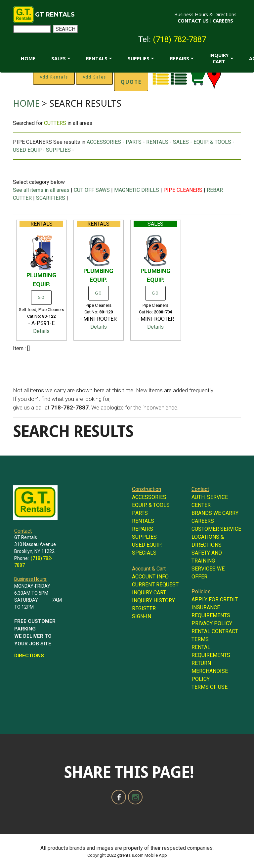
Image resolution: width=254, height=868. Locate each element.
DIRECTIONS (29, 656)
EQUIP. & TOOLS (151, 505)
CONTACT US (193, 21)
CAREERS (223, 21)
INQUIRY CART (219, 58)
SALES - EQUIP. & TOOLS (202, 142)
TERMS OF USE (210, 687)
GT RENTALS (55, 15)
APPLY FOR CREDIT (215, 599)
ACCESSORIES (104, 142)
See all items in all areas (42, 190)
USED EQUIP (28, 150)
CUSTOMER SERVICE (216, 529)
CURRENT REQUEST (155, 585)
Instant (131, 77)
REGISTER (144, 608)
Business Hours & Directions (205, 14)
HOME (28, 58)
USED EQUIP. (147, 545)
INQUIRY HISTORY (153, 600)
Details (41, 331)
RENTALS (97, 58)
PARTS (134, 142)
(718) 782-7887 (179, 39)
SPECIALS (144, 553)
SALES (59, 58)
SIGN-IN (142, 616)
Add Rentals (54, 77)
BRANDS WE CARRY (215, 513)
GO (41, 298)
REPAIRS (180, 58)
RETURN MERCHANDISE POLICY (210, 671)
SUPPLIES (139, 58)
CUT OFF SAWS (92, 190)
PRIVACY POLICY (212, 623)
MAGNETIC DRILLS (137, 190)
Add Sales (94, 77)
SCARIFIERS (51, 198)
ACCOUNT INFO (150, 577)
